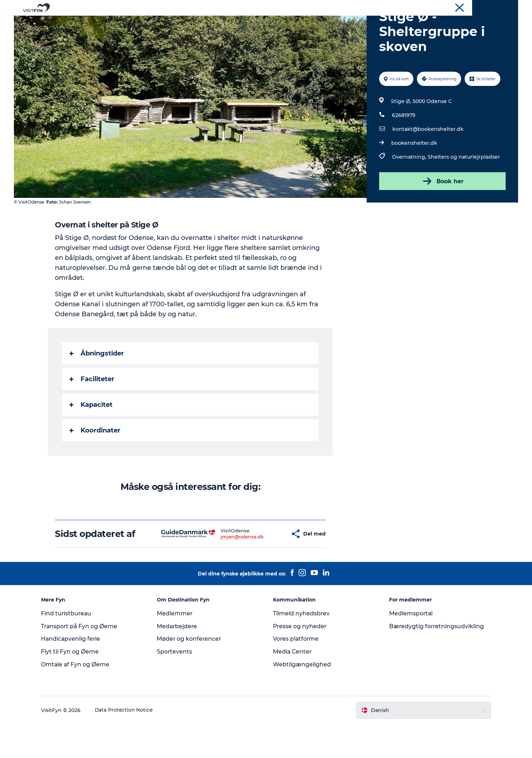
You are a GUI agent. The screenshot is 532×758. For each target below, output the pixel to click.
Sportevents (177, 685)
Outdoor (203, 23)
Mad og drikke (245, 23)
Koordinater (95, 464)
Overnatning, (410, 191)
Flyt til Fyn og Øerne (74, 685)
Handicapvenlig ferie (75, 673)
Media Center (293, 685)
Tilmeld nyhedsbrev (302, 647)
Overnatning (292, 23)
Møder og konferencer (494, 7)
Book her (442, 215)
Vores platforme (297, 673)
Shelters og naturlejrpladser (464, 191)
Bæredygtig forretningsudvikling (435, 660)
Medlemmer (177, 647)
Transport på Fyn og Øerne (84, 660)
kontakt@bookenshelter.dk (428, 163)
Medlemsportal (409, 647)
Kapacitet (91, 439)
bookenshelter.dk (414, 177)
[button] (264, 568)
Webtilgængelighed (302, 698)
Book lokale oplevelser (350, 23)
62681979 (404, 149)
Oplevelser (167, 23)
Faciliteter (92, 413)
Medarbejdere (180, 660)
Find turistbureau (71, 647)
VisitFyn (435, 7)
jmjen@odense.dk (221, 570)
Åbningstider (97, 387)
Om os (457, 7)
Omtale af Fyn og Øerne (80, 698)
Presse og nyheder (301, 660)
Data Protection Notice (129, 744)
